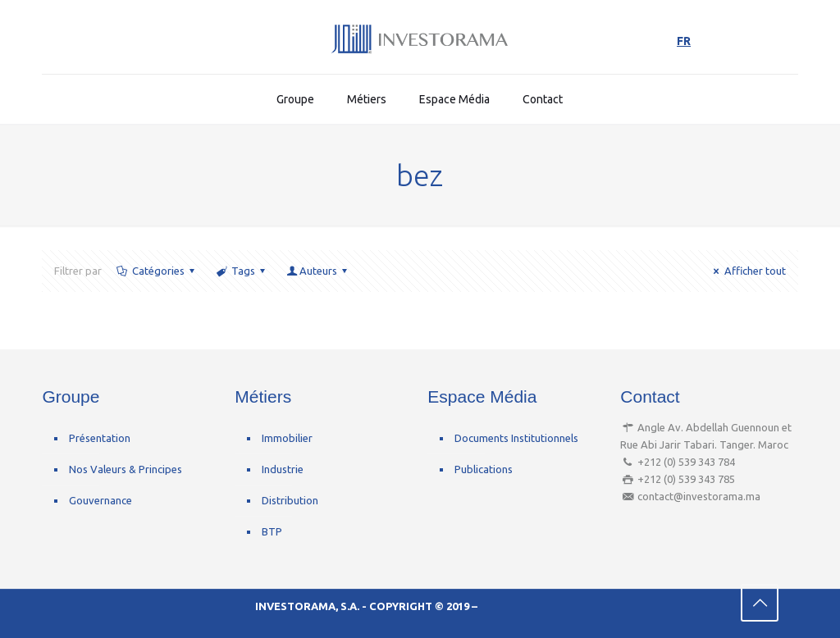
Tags (242, 271)
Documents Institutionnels (516, 438)
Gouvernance (100, 500)
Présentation (100, 438)
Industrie (283, 469)
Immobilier (287, 438)
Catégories (156, 271)
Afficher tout (747, 271)
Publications (484, 469)
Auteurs (318, 271)
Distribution (290, 500)
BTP (272, 531)
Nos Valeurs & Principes (126, 469)
